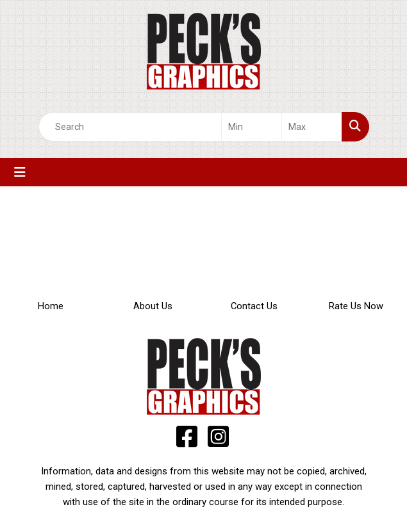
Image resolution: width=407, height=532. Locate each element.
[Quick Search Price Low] (252, 127)
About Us (153, 306)
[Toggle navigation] (20, 172)
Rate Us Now (356, 306)
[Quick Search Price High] (312, 127)
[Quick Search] (130, 127)
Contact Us (254, 306)
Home (51, 306)
